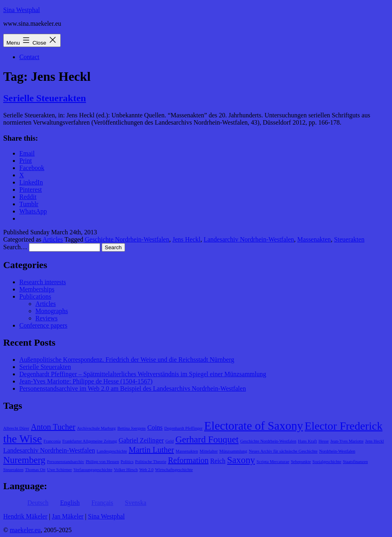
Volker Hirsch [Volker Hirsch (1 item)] (126, 470)
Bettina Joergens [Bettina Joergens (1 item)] (132, 428)
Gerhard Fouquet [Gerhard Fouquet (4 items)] (207, 439)
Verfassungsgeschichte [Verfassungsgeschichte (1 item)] (93, 470)
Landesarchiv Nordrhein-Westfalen (249, 239)
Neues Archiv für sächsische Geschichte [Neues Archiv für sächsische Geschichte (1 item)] (283, 451)
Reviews (46, 318)
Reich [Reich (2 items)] (218, 461)
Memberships (37, 289)
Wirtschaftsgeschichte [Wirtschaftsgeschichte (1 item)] (174, 470)
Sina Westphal (22, 10)
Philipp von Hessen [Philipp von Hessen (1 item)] (102, 462)
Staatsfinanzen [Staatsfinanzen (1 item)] (355, 462)
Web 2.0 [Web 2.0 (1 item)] (147, 470)
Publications (35, 296)
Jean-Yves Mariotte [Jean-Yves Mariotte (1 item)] (347, 441)
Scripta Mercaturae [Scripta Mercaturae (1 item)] (273, 462)
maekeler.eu (25, 530)
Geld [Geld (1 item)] (169, 441)
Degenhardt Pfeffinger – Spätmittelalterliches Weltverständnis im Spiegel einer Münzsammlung (143, 374)
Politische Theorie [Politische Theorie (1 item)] (151, 462)
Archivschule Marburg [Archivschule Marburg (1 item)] (96, 428)
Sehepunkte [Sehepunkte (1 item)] (301, 462)
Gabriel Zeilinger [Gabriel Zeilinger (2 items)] (141, 441)
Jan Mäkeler (68, 516)
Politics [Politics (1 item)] (127, 462)
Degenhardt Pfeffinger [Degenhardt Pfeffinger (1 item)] (183, 428)
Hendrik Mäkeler (25, 516)
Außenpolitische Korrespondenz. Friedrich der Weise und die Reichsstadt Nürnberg (127, 360)
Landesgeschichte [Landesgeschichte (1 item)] (112, 451)
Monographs (52, 311)
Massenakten (314, 239)
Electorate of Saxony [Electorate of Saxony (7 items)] (254, 426)
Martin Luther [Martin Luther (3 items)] (151, 450)
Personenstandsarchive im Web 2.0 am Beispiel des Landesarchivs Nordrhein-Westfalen (133, 388)
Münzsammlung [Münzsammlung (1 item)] (233, 451)
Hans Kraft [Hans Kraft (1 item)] (307, 441)
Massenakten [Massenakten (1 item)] (187, 451)
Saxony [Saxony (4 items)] (241, 460)
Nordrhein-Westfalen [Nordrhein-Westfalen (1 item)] (337, 451)
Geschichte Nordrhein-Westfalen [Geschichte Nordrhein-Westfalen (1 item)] (268, 441)
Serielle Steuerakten (45, 98)
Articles (53, 239)
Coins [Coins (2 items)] (155, 428)
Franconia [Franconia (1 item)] (52, 441)
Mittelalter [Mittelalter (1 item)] (209, 451)
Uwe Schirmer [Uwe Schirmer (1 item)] (60, 470)
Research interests (43, 282)
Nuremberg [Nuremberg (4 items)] (24, 460)
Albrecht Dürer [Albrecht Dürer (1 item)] (16, 428)
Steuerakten (349, 239)
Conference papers (43, 325)
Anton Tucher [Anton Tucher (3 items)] (53, 427)
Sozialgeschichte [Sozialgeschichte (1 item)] (327, 462)
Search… (15, 247)
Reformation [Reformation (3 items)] (188, 460)
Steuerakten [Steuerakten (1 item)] (13, 470)
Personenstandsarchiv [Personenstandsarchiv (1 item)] (66, 462)
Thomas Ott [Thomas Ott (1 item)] (35, 470)
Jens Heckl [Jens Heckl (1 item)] (374, 441)
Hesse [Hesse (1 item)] (323, 441)
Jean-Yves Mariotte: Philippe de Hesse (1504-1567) (86, 381)
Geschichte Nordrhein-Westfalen (127, 239)
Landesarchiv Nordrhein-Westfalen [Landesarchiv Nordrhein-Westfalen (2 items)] (49, 451)
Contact (29, 57)
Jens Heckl (187, 239)
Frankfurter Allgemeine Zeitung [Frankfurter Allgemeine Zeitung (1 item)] (90, 441)
